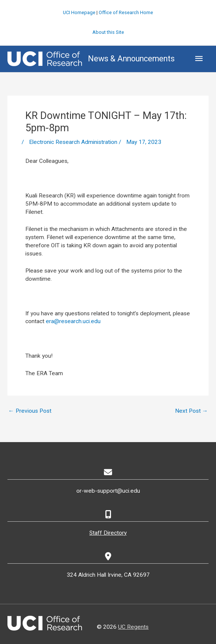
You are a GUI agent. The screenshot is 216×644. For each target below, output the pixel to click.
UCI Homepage (79, 12)
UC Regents (133, 627)
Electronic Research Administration (73, 142)
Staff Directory (108, 533)
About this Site (108, 32)
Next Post (192, 411)
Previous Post (30, 411)
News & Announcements (131, 59)
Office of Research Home (126, 12)
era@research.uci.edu (73, 321)
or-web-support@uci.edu (108, 491)
